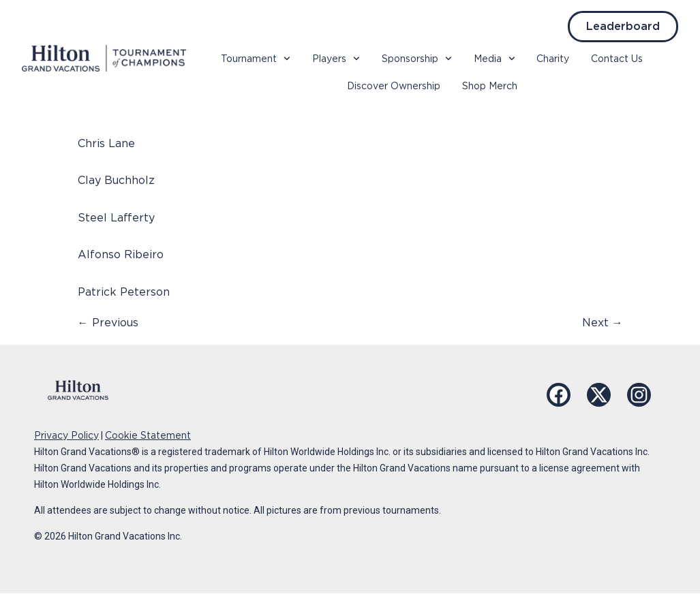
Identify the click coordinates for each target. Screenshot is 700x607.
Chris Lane (106, 143)
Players (336, 59)
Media (494, 59)
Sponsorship (417, 59)
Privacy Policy (66, 435)
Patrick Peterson (124, 292)
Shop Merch (490, 86)
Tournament (256, 59)
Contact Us (617, 59)
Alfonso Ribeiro (121, 254)
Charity (553, 59)
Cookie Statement (148, 435)
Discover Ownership (394, 86)
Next (603, 323)
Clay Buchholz (116, 180)
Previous (108, 323)
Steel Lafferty (116, 218)
